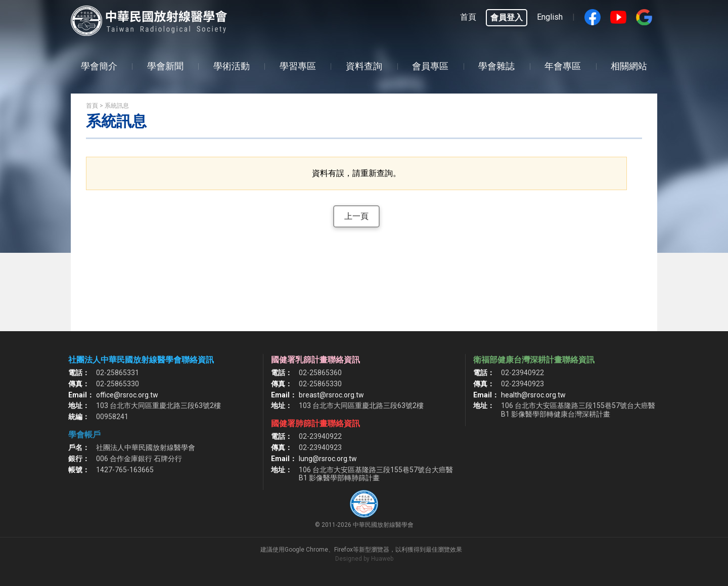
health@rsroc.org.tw (533, 395)
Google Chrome (306, 550)
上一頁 (356, 216)
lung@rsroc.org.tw (328, 459)
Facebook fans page (593, 17)
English (550, 17)
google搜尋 (644, 17)
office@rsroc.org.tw (127, 395)
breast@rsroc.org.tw (331, 395)
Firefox (344, 550)
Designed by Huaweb (364, 559)
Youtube (618, 17)
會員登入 (507, 17)
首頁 (468, 17)
